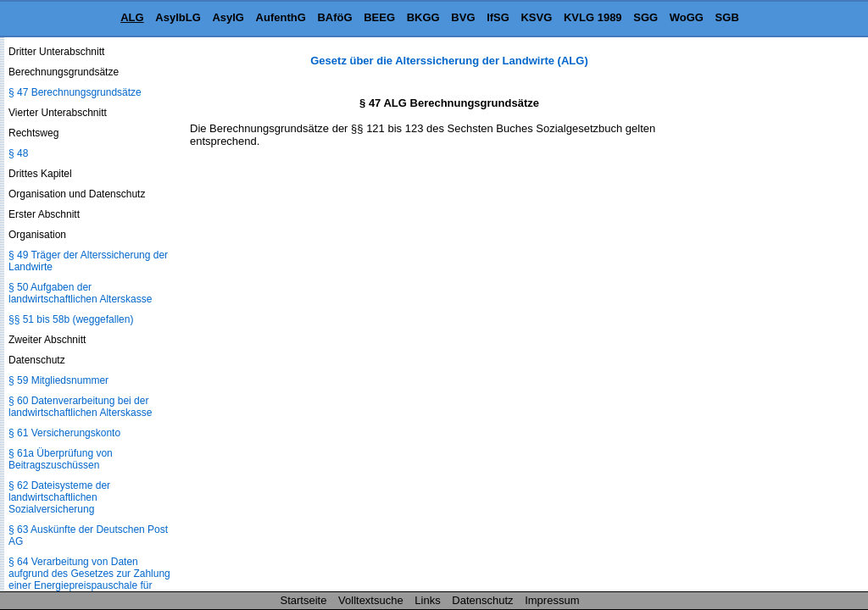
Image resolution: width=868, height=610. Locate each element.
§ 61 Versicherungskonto (64, 433)
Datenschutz (482, 600)
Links (427, 600)
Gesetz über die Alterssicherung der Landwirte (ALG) (449, 61)
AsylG (228, 17)
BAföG (334, 17)
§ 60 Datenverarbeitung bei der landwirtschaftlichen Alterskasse (80, 407)
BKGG (423, 17)
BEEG (379, 17)
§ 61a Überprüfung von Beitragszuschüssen (61, 459)
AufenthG (281, 17)
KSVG (536, 17)
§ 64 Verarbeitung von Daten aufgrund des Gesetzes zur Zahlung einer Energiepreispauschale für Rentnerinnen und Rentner (89, 579)
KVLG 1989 (593, 17)
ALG (132, 17)
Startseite (304, 600)
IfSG (498, 17)
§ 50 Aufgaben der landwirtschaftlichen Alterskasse (80, 293)
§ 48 (18, 153)
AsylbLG (178, 17)
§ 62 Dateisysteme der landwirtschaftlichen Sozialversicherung (59, 497)
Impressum (552, 600)
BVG (463, 17)
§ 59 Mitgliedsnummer (58, 380)
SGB (727, 17)
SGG (645, 17)
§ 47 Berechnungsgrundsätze (75, 92)
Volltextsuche (371, 600)
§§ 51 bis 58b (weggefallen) (71, 319)
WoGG (687, 17)
